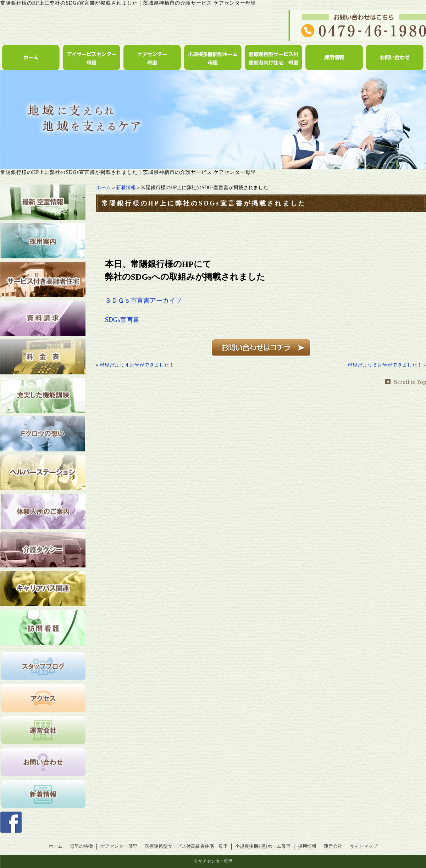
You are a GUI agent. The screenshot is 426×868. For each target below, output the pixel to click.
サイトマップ (364, 846)
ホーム (104, 188)
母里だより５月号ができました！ (385, 365)
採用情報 (307, 846)
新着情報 (126, 188)
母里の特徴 (81, 846)
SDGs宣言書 (122, 320)
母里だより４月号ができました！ (137, 365)
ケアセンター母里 (119, 846)
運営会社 (333, 846)
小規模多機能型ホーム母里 (263, 846)
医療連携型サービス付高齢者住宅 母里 (186, 846)
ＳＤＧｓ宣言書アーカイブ (143, 301)
